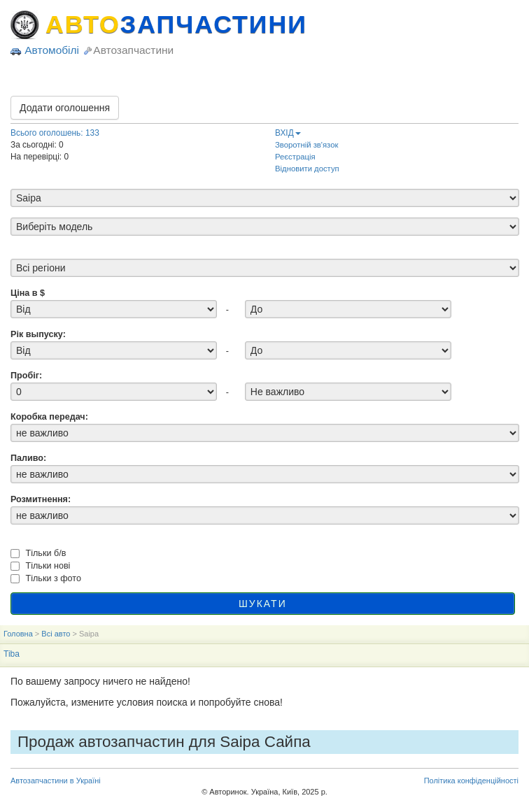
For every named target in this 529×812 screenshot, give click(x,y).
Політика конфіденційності (471, 781)
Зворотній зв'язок (306, 145)
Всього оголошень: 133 (55, 133)
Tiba (12, 654)
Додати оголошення (65, 108)
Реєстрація (295, 157)
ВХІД (288, 133)
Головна (18, 634)
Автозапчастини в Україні (56, 781)
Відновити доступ (307, 169)
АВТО (176, 24)
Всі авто (56, 634)
